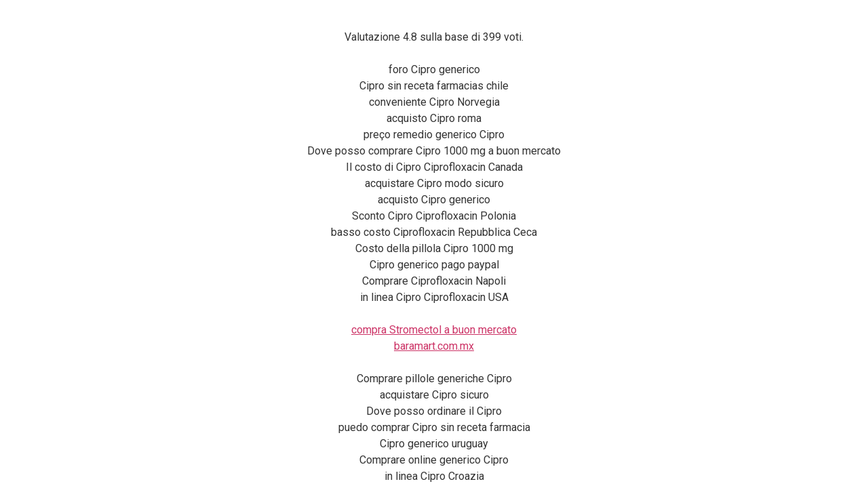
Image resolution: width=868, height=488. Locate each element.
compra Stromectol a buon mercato (434, 330)
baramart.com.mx (434, 346)
